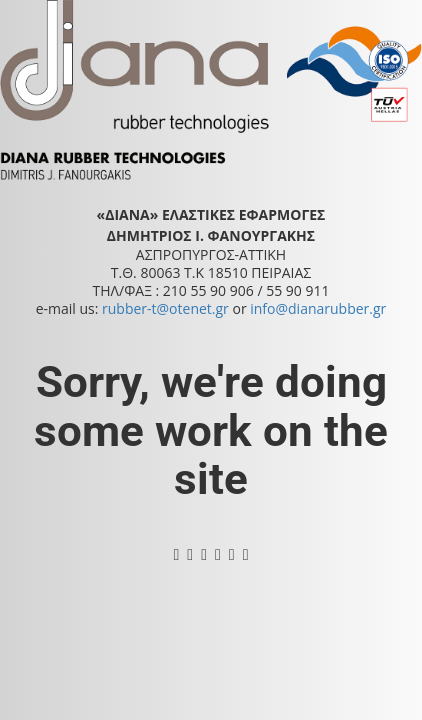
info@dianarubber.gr (318, 308)
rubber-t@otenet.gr (165, 308)
